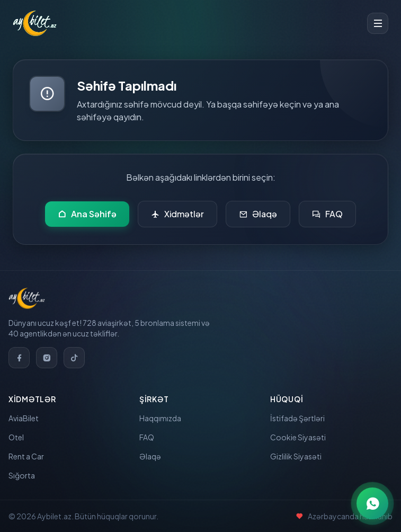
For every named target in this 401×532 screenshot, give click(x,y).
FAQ (327, 214)
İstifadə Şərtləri (297, 418)
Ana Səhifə (87, 214)
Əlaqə (258, 214)
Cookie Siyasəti (298, 437)
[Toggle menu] (378, 23)
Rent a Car (26, 456)
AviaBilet (24, 418)
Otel (16, 437)
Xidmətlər (177, 214)
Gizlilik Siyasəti (296, 456)
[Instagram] (47, 358)
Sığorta (22, 475)
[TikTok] (74, 358)
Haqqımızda (160, 418)
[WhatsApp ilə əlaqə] (372, 503)
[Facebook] (19, 358)
